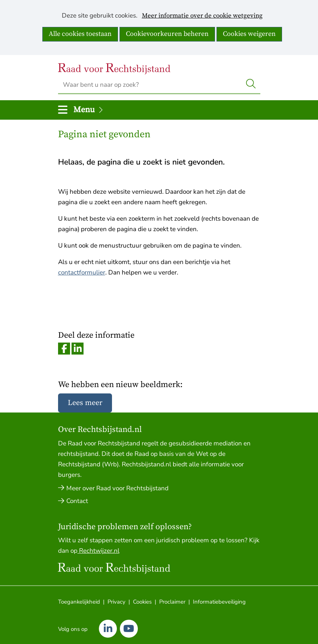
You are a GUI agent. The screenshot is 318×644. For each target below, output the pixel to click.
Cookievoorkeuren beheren (167, 34)
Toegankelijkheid (79, 602)
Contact (77, 501)
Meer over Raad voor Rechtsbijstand (117, 488)
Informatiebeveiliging (219, 602)
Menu (89, 110)
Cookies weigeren (249, 34)
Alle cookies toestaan (80, 34)
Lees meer (85, 403)
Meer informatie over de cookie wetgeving (202, 16)
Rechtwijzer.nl (99, 551)
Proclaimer (172, 602)
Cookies (142, 602)
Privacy (116, 602)
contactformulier (82, 272)
